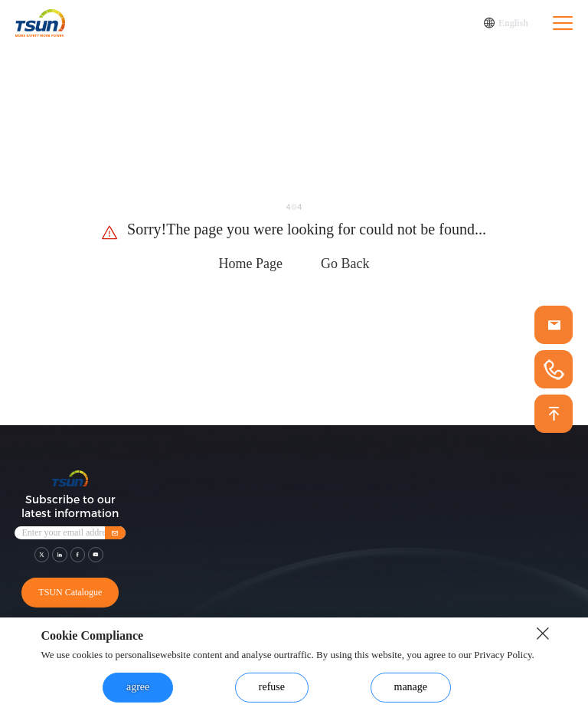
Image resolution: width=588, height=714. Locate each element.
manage (411, 687)
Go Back (345, 264)
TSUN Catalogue (70, 592)
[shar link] (42, 555)
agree (138, 687)
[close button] (543, 634)
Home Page (251, 264)
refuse (272, 687)
